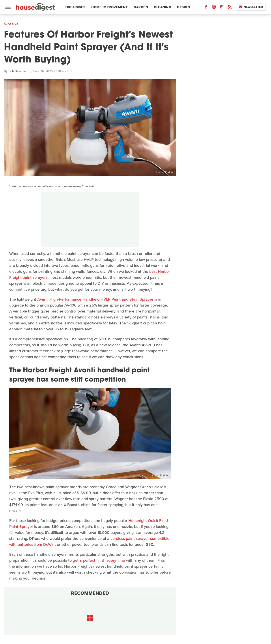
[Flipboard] (222, 8)
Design (183, 7)
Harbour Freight (159, 475)
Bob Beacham (18, 71)
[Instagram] (214, 8)
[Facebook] (206, 8)
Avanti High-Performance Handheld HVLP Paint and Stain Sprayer (95, 299)
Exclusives (75, 7)
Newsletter (251, 7)
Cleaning (163, 7)
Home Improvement (109, 7)
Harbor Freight (165, 172)
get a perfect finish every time (99, 560)
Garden (141, 7)
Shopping (11, 24)
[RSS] (230, 8)
